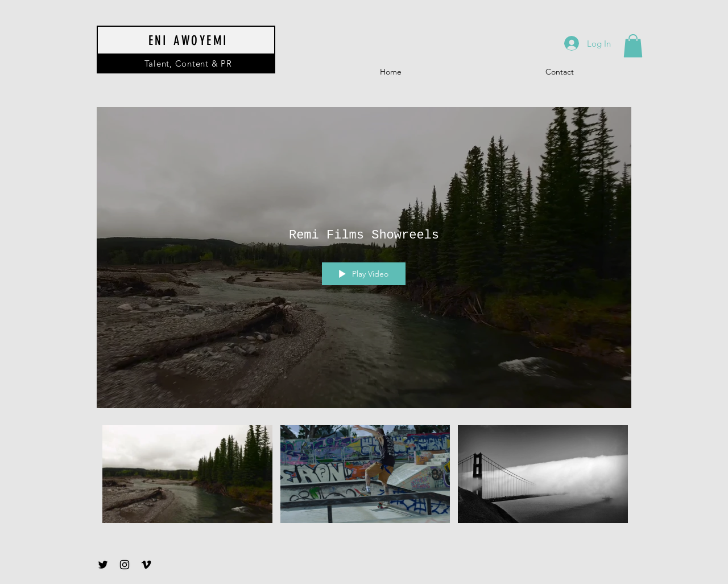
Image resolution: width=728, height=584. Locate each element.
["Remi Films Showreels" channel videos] (364, 477)
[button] (633, 46)
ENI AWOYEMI (189, 41)
